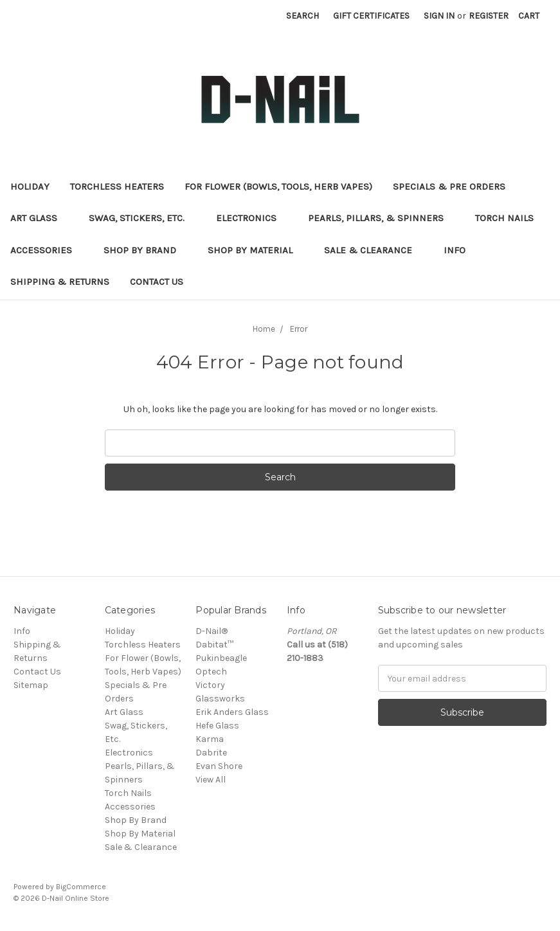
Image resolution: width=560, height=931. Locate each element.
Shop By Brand (145, 250)
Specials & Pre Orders (455, 186)
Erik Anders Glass (232, 712)
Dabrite (211, 753)
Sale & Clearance (374, 250)
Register (489, 16)
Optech (211, 672)
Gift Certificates (371, 16)
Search (303, 16)
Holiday (30, 186)
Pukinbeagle (221, 658)
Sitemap (31, 685)
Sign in (439, 16)
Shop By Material (256, 250)
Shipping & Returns (60, 282)
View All (211, 780)
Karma (210, 739)
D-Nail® (212, 631)
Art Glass (39, 218)
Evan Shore (219, 766)
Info (455, 250)
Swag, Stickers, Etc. (142, 218)
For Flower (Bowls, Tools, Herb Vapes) (278, 186)
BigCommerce (81, 887)
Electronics (252, 218)
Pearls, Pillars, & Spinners (381, 218)
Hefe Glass (217, 726)
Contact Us (157, 282)
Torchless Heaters (117, 186)
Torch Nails (510, 218)
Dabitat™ (214, 645)
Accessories (47, 250)
